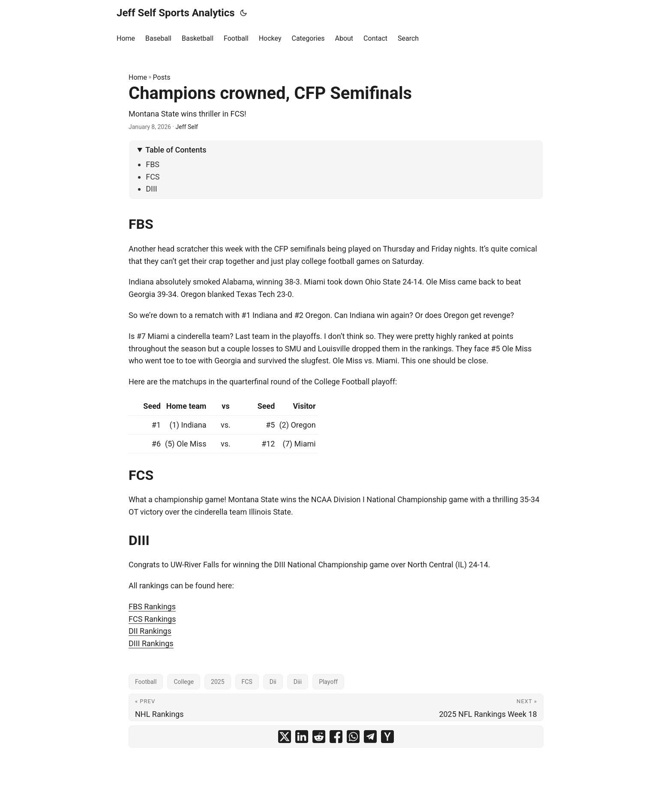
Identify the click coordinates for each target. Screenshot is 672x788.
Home (138, 77)
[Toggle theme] (243, 13)
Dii (273, 682)
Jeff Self (187, 127)
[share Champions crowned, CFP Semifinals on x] (285, 737)
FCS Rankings (152, 619)
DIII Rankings (151, 643)
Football (146, 682)
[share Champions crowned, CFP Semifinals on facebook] (336, 737)
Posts (162, 77)
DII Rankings (150, 631)
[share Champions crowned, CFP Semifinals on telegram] (370, 737)
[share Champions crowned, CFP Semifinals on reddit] (319, 737)
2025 (217, 682)
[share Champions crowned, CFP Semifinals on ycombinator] (387, 737)
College (184, 682)
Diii (298, 682)
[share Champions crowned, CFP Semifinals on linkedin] (302, 737)
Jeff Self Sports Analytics (176, 13)
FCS (153, 177)
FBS (153, 164)
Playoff (328, 682)
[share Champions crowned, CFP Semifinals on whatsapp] (353, 737)
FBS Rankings (152, 607)
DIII (151, 189)
